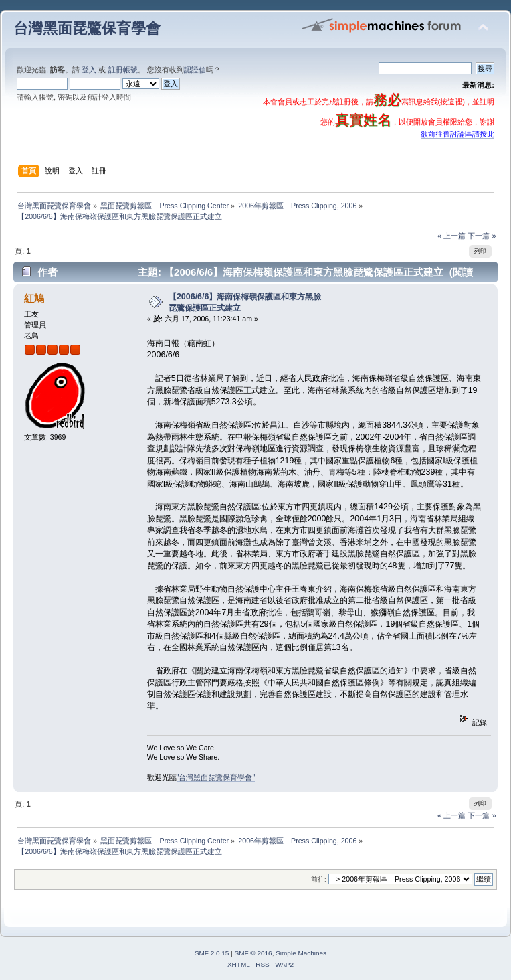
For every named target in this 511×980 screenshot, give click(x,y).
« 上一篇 (451, 236)
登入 (89, 70)
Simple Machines (301, 953)
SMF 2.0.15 (212, 953)
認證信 (195, 70)
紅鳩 (34, 298)
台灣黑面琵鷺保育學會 (87, 28)
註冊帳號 (123, 70)
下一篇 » (482, 236)
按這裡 (451, 102)
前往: (319, 879)
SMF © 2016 (253, 953)
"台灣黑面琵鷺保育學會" (216, 777)
